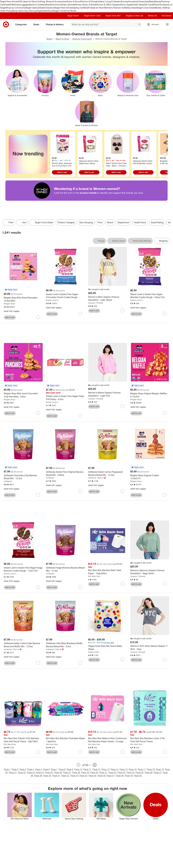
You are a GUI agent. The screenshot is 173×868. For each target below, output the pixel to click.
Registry (40, 11)
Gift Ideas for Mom (28, 1)
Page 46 (102, 776)
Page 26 (58, 772)
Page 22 (22, 772)
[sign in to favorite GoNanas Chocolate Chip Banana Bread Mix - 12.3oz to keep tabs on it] (38, 495)
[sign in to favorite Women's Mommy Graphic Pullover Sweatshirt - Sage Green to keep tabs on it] (165, 584)
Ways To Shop (62, 39)
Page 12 (96, 769)
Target (49, 39)
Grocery (124, 1)
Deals (42, 8)
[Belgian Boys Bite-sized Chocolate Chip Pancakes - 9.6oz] (23, 395)
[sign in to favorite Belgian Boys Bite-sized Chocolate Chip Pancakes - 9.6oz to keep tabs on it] (38, 413)
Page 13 (105, 769)
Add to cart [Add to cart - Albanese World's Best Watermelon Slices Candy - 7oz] (89, 172)
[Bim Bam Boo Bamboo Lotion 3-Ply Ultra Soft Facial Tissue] (150, 740)
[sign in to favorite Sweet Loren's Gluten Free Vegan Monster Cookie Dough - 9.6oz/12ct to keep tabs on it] (165, 314)
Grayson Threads (96, 303)
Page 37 (158, 772)
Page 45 (93, 776)
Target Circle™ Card (92, 16)
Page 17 (142, 769)
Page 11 (87, 769)
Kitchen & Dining (89, 1)
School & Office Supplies (109, 5)
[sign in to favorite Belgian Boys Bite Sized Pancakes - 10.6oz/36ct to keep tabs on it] (38, 317)
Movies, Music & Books (85, 5)
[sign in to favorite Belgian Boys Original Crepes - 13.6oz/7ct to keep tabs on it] (165, 495)
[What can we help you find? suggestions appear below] (106, 24)
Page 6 (46, 769)
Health (8, 5)
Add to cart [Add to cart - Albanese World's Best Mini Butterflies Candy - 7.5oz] (143, 172)
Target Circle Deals (146, 8)
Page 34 (130, 772)
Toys (48, 5)
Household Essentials (139, 1)
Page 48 (120, 776)
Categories (22, 24)
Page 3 (23, 769)
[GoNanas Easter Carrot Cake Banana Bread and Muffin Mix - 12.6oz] (23, 645)
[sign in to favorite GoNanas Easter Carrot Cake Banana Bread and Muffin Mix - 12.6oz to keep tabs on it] (38, 663)
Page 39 (38, 776)
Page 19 (160, 769)
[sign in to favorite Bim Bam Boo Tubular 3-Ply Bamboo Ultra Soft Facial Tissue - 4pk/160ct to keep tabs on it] (38, 752)
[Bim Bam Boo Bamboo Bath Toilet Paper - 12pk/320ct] (108, 572)
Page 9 (70, 769)
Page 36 (149, 772)
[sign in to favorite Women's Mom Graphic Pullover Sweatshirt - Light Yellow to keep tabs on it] (122, 310)
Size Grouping (86, 222)
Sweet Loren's (52, 300)
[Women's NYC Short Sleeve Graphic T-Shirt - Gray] (150, 648)
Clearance (49, 8)
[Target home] (6, 24)
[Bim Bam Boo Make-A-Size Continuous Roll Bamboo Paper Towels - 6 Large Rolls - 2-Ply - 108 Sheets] (108, 740)
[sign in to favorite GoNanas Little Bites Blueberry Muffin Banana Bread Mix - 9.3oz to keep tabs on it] (80, 663)
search (139, 25)
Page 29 (85, 772)
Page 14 (115, 769)
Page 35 (140, 772)
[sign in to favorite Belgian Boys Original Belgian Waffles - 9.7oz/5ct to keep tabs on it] (165, 413)
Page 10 (78, 769)
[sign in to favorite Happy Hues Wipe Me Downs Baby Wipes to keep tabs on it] (122, 659)
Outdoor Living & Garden (109, 1)
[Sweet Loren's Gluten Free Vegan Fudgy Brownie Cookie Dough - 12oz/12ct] (23, 569)
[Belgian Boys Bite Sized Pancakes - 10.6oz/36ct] (23, 299)
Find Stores (71, 11)
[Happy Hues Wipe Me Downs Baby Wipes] (108, 648)
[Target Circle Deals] (42, 222)
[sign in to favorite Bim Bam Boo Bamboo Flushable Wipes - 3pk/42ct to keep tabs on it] (80, 752)
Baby (152, 1)
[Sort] (22, 222)
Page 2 (15, 769)
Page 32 (112, 772)
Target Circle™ (73, 16)
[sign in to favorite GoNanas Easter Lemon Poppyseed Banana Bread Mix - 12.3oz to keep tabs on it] (122, 491)
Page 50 (138, 776)
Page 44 (83, 776)
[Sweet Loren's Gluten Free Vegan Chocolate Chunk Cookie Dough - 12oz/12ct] (65, 296)
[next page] (95, 765)
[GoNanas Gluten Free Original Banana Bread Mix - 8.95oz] (65, 473)
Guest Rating (157, 222)
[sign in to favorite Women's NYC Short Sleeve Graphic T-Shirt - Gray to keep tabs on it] (165, 660)
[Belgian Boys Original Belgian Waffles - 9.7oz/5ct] (150, 395)
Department (123, 222)
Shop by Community (16, 8)
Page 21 (13, 772)
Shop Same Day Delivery (25, 11)
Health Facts (140, 222)
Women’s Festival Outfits (116, 8)
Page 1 (7, 769)
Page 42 (65, 776)
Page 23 (31, 772)
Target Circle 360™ (113, 16)
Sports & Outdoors (37, 5)
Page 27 (67, 772)
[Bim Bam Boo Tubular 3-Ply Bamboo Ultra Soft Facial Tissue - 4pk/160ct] (23, 740)
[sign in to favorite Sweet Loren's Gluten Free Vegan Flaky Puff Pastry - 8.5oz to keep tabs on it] (80, 416)
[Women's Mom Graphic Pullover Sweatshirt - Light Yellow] (108, 299)
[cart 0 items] (167, 24)
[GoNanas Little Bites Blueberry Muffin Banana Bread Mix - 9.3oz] (65, 645)
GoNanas (8, 481)
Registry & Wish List (134, 16)
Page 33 (121, 772)
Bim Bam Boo (94, 576)
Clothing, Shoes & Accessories (51, 1)
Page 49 (129, 776)
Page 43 (74, 776)
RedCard (49, 11)
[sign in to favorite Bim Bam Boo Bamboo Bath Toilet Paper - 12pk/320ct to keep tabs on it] (122, 584)
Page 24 (40, 772)
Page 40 (47, 776)
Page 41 (56, 776)
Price (100, 222)
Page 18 (151, 769)
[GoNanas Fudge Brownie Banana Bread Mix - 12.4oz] (65, 569)
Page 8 (62, 769)
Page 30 (94, 772)
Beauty (158, 1)
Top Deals (132, 8)
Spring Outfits (80, 8)
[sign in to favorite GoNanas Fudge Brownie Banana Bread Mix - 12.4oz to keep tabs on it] (80, 587)
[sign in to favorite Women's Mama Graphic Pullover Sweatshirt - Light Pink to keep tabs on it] (122, 406)
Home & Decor (73, 1)
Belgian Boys (9, 304)
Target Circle (59, 11)
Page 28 (76, 772)
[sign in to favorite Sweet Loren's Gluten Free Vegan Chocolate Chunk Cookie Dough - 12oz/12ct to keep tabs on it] (80, 314)
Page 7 (54, 769)
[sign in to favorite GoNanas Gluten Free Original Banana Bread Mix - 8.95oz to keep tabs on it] (80, 491)
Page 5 (39, 769)
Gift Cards (149, 5)
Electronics (56, 5)
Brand (110, 222)
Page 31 (103, 772)
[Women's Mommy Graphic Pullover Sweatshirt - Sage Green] (150, 572)
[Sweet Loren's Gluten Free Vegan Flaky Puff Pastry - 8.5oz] (65, 398)
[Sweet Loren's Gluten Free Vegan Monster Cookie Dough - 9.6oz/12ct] (150, 296)
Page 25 (49, 772)
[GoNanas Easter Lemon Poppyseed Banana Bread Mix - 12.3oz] (108, 473)
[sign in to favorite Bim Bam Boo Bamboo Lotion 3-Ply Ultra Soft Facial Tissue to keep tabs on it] (165, 752)
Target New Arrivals (9, 1)
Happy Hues (93, 652)
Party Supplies (128, 5)
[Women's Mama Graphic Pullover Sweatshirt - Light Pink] (108, 394)
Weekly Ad (160, 8)
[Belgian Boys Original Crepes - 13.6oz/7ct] (150, 477)
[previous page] (78, 765)
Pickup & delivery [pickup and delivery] (56, 24)
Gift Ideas (139, 5)
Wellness (16, 5)
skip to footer (3, 2)
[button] (11, 290)
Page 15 (124, 769)
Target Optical (32, 8)
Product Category (66, 222)
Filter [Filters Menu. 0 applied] (9, 222)
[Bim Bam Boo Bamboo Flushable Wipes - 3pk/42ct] (65, 740)
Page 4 (31, 769)
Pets (156, 5)
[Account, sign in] (154, 24)
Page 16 (133, 769)
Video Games (68, 5)
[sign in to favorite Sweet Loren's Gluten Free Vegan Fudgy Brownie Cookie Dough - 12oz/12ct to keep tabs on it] (38, 587)
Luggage (24, 5)
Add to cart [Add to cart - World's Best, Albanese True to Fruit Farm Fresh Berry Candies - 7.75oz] (62, 172)
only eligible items (2, 227)
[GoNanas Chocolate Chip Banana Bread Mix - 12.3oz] (23, 477)
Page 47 (111, 776)
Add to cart (10, 317)
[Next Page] (165, 155)
